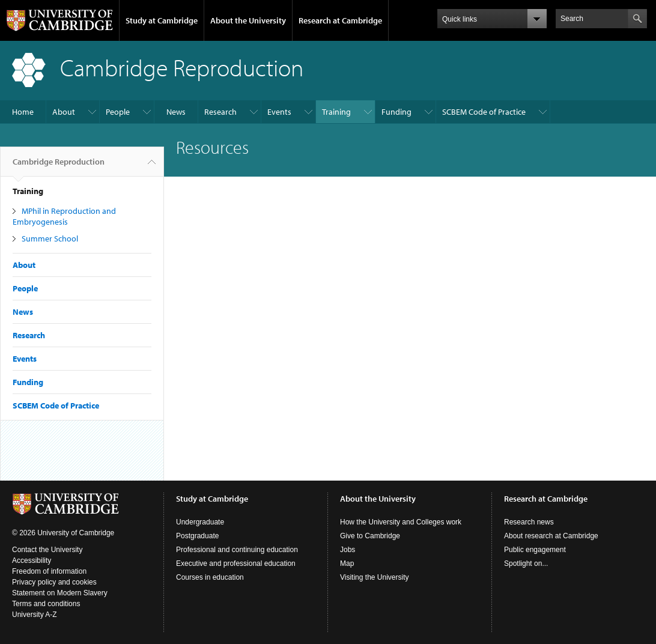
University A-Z (35, 615)
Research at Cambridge (340, 20)
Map (347, 563)
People (118, 112)
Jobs (348, 550)
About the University (248, 20)
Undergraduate (200, 522)
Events (279, 112)
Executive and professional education (236, 563)
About (64, 112)
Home (23, 112)
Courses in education (210, 577)
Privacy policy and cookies (54, 582)
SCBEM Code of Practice (484, 112)
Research (220, 112)
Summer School (50, 238)
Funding (396, 112)
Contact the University (47, 550)
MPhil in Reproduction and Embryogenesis (64, 216)
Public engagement (535, 550)
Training (336, 112)
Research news (529, 522)
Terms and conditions (46, 604)
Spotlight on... (526, 563)
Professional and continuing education (237, 550)
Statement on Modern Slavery (60, 593)
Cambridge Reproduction (59, 166)
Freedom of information (49, 571)
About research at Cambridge (551, 536)
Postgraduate (197, 536)
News (176, 112)
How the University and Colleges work (401, 522)
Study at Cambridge (162, 20)
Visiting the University (375, 577)
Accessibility (32, 560)
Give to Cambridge (370, 536)
